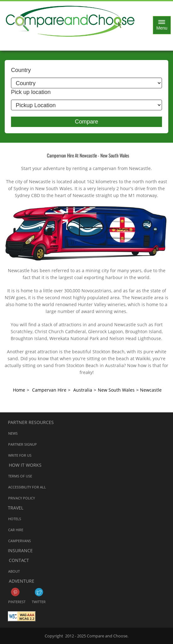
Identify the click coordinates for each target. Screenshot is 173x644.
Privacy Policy (22, 498)
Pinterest (15, 592)
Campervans (20, 540)
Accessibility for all (27, 487)
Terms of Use (20, 476)
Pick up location (31, 92)
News (13, 433)
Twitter (39, 592)
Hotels (15, 518)
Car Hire (16, 529)
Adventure (22, 581)
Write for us (20, 455)
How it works (25, 465)
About (14, 571)
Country (21, 70)
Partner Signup (22, 444)
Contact (19, 560)
